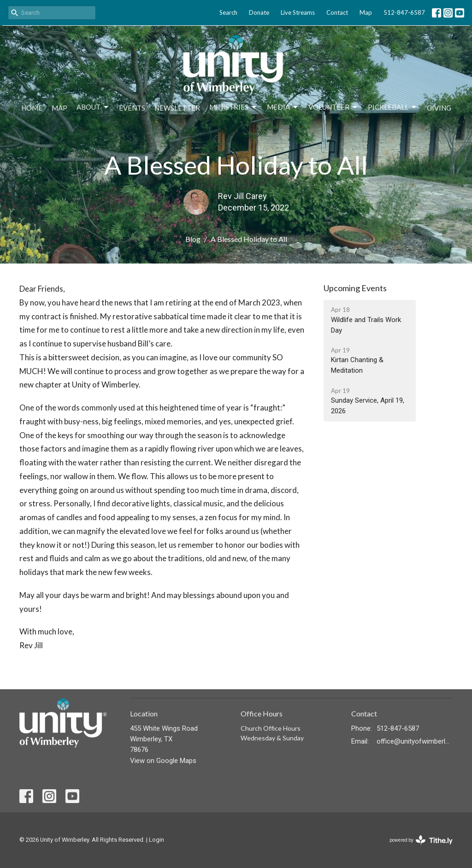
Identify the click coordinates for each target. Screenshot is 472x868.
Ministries (233, 107)
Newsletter (177, 108)
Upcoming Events (355, 288)
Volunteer (333, 107)
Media (283, 107)
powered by (421, 840)
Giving (439, 108)
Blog (193, 239)
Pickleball (393, 107)
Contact (337, 12)
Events (132, 108)
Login (156, 840)
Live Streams (298, 12)
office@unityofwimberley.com (415, 741)
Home (32, 108)
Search (228, 12)
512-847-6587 (404, 12)
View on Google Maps (163, 761)
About (93, 107)
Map (366, 12)
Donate (259, 12)
